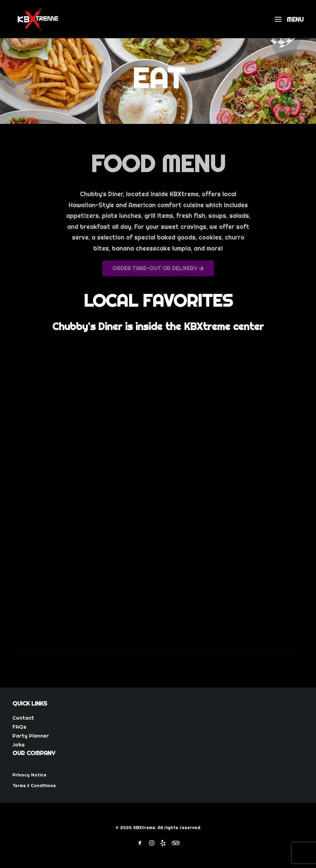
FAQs (19, 727)
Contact (23, 718)
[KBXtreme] (38, 19)
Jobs (19, 745)
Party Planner (31, 736)
